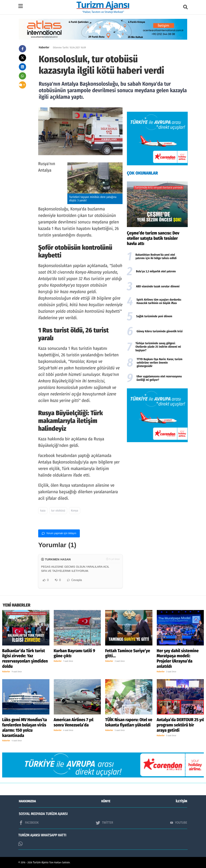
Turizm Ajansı (41, 862)
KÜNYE (106, 801)
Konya (75, 511)
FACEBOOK (29, 823)
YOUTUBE (179, 823)
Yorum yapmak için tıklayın (59, 533)
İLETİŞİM (181, 801)
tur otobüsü (58, 511)
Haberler (44, 48)
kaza (43, 511)
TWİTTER (104, 823)
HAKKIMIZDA (27, 801)
